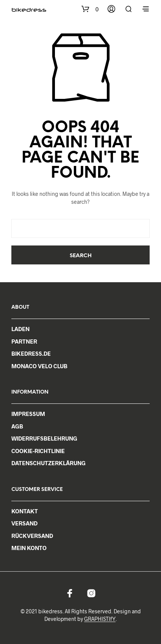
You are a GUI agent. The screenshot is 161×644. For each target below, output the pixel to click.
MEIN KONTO (29, 548)
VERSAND (24, 523)
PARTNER (24, 341)
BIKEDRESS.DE (31, 353)
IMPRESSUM (28, 414)
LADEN (20, 329)
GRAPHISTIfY (100, 619)
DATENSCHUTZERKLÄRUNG (48, 463)
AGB (17, 426)
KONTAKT (25, 511)
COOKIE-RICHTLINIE (38, 451)
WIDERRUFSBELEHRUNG (44, 438)
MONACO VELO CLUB (39, 366)
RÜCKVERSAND (32, 536)
